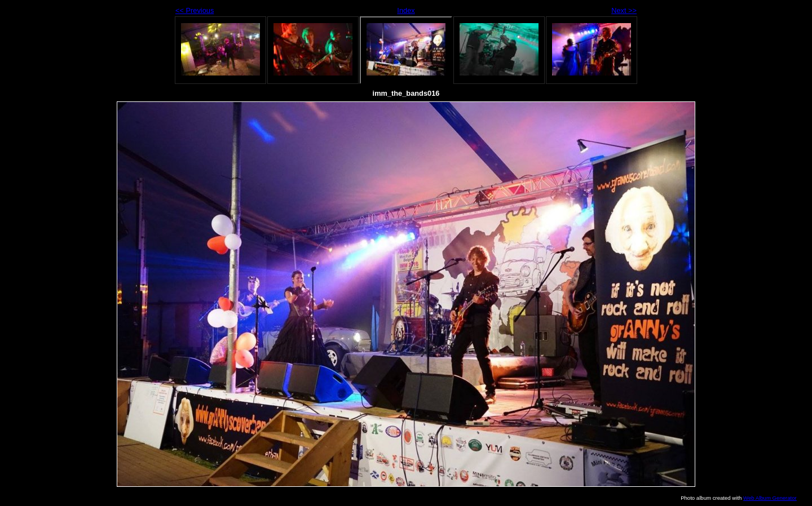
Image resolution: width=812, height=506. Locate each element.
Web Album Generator (770, 498)
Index (406, 10)
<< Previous (195, 10)
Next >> (624, 10)
